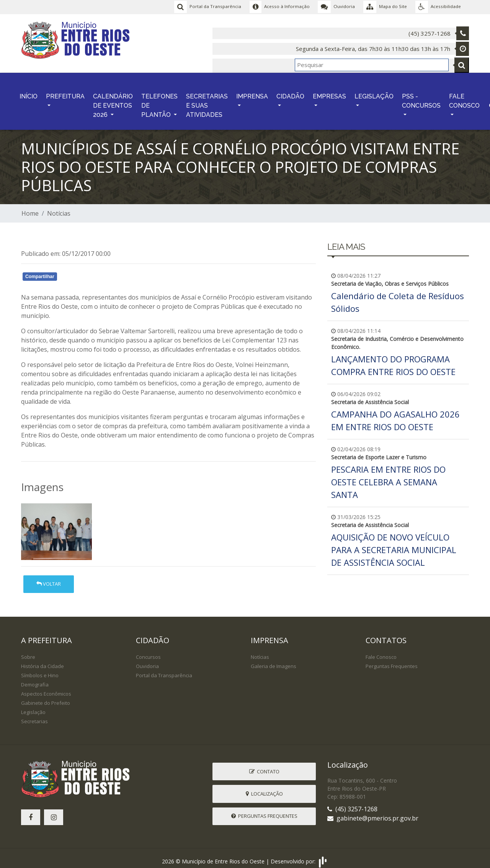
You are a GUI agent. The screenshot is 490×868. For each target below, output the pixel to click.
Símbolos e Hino (40, 670)
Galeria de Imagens (274, 661)
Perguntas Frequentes (392, 661)
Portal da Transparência (164, 670)
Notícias (59, 208)
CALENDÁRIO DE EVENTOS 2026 (113, 102)
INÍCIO (29, 93)
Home (30, 208)
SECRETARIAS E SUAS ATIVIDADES (207, 102)
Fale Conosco (381, 652)
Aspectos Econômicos (46, 688)
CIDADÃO (290, 93)
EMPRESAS (329, 93)
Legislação (33, 707)
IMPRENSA (252, 93)
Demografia (35, 679)
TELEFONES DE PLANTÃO (159, 102)
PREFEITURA (65, 93)
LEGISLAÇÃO (374, 93)
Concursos (148, 652)
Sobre (28, 652)
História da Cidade (42, 661)
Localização (264, 788)
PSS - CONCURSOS (421, 97)
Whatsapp (109, 272)
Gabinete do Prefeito (46, 698)
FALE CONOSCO (464, 97)
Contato (264, 766)
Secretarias (34, 716)
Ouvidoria (147, 661)
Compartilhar (40, 271)
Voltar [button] (49, 578)
